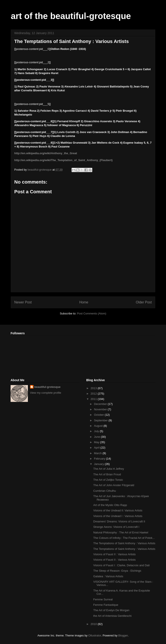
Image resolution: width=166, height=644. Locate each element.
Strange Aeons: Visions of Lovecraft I (116, 527)
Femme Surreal (103, 599)
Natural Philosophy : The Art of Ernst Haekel (121, 532)
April (97, 448)
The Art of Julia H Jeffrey (109, 469)
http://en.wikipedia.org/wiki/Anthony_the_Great (46, 153)
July (97, 431)
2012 (94, 394)
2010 (94, 624)
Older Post (144, 302)
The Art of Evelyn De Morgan (111, 610)
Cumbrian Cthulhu (105, 491)
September (101, 420)
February (100, 459)
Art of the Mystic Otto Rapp (110, 505)
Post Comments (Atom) (92, 313)
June (97, 437)
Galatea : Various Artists (108, 576)
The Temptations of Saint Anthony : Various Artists (124, 543)
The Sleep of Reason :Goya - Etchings (117, 571)
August (99, 426)
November (101, 409)
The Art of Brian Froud (107, 474)
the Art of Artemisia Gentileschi (112, 616)
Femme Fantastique (106, 605)
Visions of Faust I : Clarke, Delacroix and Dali (121, 565)
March (98, 453)
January (99, 464)
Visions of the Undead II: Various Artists (118, 510)
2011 (94, 399)
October (99, 415)
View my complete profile (46, 393)
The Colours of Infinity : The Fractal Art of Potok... (124, 538)
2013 (94, 388)
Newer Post (23, 302)
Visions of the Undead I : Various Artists (118, 516)
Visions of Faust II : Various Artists (114, 554)
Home (84, 302)
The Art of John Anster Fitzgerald (114, 485)
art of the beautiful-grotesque (71, 16)
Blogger (123, 635)
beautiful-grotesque (47, 387)
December (101, 404)
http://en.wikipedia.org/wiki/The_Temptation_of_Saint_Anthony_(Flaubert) (63, 160)
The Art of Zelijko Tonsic (108, 480)
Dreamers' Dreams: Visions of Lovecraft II (119, 521)
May (97, 442)
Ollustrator (95, 635)
